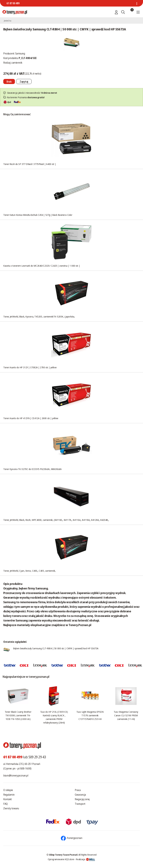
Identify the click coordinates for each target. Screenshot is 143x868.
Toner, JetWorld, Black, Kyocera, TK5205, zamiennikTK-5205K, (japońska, (39, 316)
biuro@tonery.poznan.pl (16, 775)
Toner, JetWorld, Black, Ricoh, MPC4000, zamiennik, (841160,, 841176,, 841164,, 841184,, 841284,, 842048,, (56, 520)
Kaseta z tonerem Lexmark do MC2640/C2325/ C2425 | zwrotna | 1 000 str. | (42, 266)
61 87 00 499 (13, 3)
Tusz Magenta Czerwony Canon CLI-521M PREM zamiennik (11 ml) (126, 715)
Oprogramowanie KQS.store (61, 859)
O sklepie (8, 790)
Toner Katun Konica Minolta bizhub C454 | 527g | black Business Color (38, 215)
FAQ (5, 804)
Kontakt (8, 799)
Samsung (20, 53)
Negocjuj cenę (82, 799)
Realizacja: (85, 859)
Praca (78, 790)
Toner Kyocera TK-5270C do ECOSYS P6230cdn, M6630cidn (32, 469)
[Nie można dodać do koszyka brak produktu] (9, 81)
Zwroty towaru (11, 808)
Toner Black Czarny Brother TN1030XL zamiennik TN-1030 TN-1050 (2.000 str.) (18, 715)
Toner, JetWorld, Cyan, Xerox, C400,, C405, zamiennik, (29, 571)
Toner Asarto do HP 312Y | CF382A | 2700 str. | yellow (30, 367)
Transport (80, 804)
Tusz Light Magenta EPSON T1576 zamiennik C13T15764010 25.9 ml (90, 715)
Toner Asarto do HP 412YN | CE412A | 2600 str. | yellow (31, 418)
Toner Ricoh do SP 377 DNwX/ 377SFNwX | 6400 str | (30, 164)
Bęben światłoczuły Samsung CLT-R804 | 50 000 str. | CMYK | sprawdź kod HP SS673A (56, 648)
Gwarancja (80, 795)
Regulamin (9, 795)
